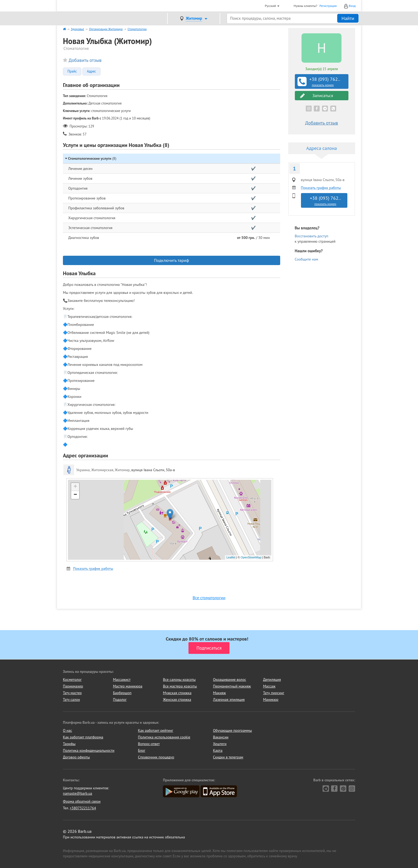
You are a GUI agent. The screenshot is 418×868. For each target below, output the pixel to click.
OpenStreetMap (251, 557)
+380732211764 (83, 808)
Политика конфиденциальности (89, 750)
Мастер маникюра (128, 686)
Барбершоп (122, 693)
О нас (67, 730)
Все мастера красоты (180, 686)
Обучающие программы (232, 730)
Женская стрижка (177, 699)
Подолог (120, 699)
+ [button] (75, 487)
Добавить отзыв (85, 60)
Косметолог (72, 679)
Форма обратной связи (82, 801)
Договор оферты (76, 757)
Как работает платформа (83, 737)
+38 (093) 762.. (322, 82)
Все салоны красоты (179, 679)
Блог (142, 750)
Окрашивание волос (230, 679)
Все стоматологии (209, 598)
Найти (348, 18)
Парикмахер (73, 686)
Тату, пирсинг (274, 693)
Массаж (269, 686)
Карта (218, 750)
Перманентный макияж (232, 686)
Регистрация (328, 6)
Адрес (91, 71)
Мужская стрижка (177, 693)
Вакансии (221, 737)
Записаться (317, 96)
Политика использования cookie (164, 737)
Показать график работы (93, 569)
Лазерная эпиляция (229, 699)
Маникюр (271, 699)
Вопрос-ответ (149, 744)
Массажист (122, 679)
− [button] (75, 495)
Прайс (72, 71)
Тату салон (71, 699)
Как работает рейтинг (156, 730)
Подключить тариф (171, 260)
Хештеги (220, 744)
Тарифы (69, 744)
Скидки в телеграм (228, 757)
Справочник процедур (156, 757)
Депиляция (272, 679)
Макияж (219, 693)
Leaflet (231, 557)
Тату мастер (72, 693)
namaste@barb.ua (78, 793)
